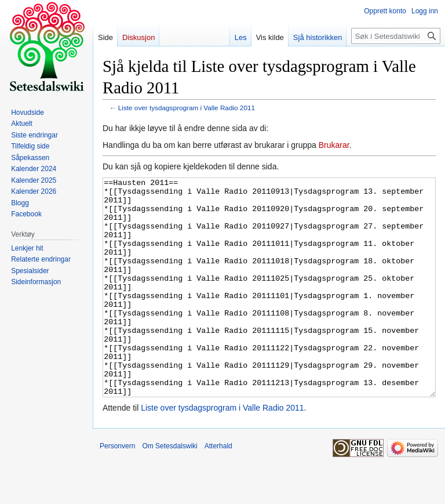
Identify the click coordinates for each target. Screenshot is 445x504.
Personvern (117, 490)
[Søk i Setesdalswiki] (396, 36)
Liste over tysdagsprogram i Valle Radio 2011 (187, 108)
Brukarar (334, 145)
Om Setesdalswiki (169, 490)
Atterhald (218, 490)
